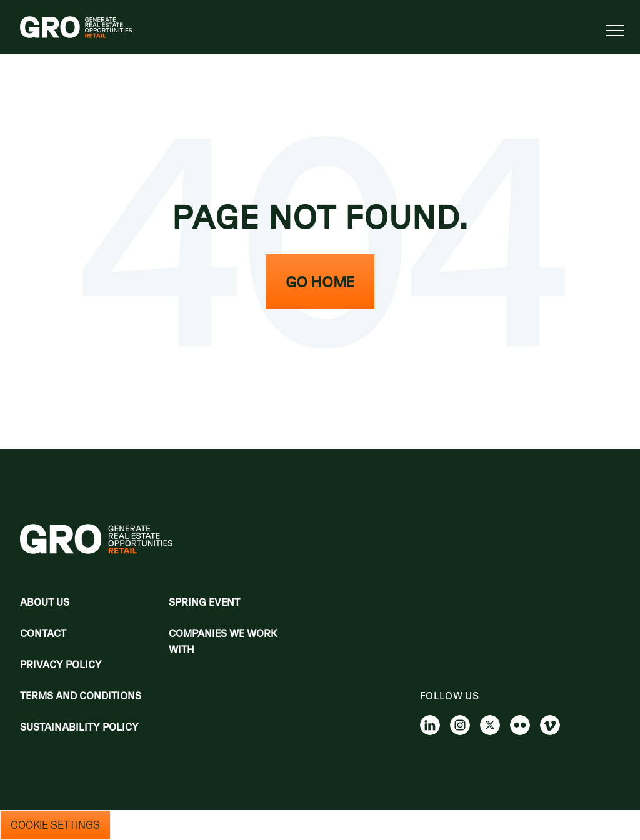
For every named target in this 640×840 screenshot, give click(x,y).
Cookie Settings (55, 825)
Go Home (320, 282)
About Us (45, 602)
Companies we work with (223, 641)
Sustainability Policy (79, 727)
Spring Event (204, 602)
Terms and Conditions (81, 696)
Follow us (449, 696)
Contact (43, 633)
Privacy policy (61, 665)
